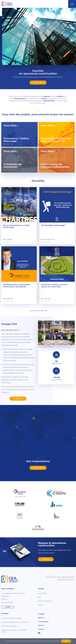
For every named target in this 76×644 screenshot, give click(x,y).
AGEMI (40, 605)
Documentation (43, 622)
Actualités (41, 614)
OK (66, 641)
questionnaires (49, 101)
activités (60, 96)
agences (47, 96)
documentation (19, 99)
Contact (8, 607)
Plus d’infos (46, 559)
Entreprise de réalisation (9, 626)
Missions (41, 625)
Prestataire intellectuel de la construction (15, 622)
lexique (44, 99)
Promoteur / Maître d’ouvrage (11, 618)
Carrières (41, 629)
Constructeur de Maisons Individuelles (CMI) (14, 631)
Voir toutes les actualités (38, 311)
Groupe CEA (42, 593)
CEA (39, 597)
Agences (41, 618)
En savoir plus (38, 83)
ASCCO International (45, 601)
